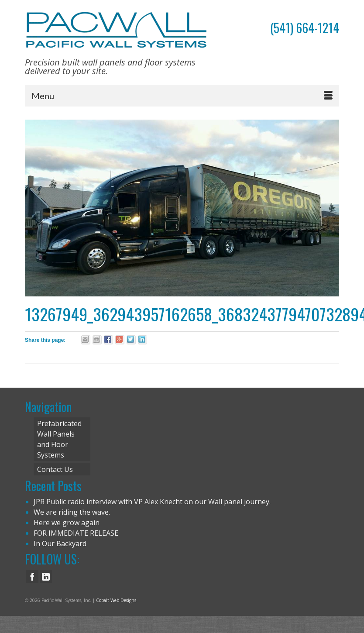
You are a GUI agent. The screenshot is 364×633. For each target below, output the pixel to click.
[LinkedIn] (46, 577)
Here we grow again (67, 523)
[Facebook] (32, 577)
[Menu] (182, 96)
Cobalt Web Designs (116, 600)
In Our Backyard (60, 544)
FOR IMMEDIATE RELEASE (76, 533)
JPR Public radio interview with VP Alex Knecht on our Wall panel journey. (152, 502)
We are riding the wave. (72, 512)
